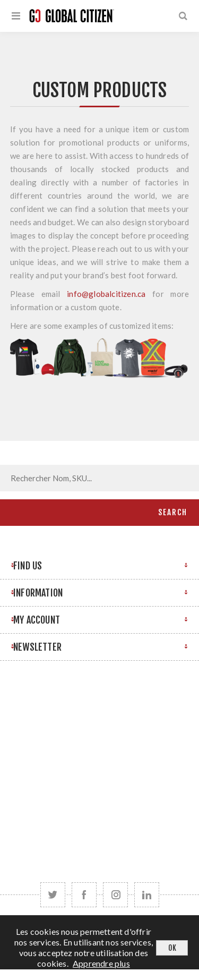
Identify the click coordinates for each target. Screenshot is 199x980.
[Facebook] (84, 895)
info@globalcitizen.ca (106, 294)
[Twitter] (53, 895)
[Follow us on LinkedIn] (147, 895)
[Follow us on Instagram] (115, 895)
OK (172, 948)
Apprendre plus (101, 963)
